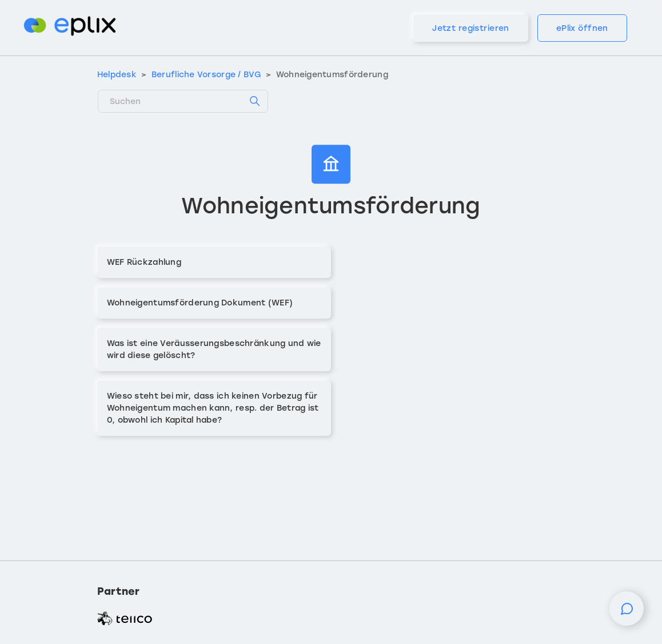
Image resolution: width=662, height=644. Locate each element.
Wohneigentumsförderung (332, 75)
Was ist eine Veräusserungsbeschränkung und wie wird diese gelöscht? (214, 349)
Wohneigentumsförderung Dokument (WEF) (200, 303)
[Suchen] (183, 101)
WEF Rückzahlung (144, 262)
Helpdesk (117, 75)
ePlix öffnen (582, 28)
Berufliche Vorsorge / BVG (206, 75)
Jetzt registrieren (471, 28)
